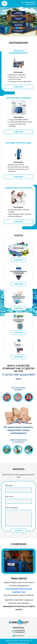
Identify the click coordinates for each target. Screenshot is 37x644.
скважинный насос (18, 19)
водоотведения (26, 589)
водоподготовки (19, 592)
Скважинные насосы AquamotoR (20, 81)
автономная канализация (18, 25)
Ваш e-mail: (18, 499)
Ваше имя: (18, 488)
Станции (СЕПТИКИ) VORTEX (18, 120)
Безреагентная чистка (16, 165)
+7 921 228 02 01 (30, 4)
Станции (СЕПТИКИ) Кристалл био (20, 122)
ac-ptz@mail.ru (20, 636)
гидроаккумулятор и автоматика (19, 31)
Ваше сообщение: (18, 517)
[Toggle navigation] (4, 3)
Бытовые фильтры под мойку (19, 167)
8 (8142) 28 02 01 (30, 2)
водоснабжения (12, 589)
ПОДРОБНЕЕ (18, 87)
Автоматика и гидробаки (17, 75)
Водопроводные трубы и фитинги (20, 214)
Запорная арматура (15, 216)
